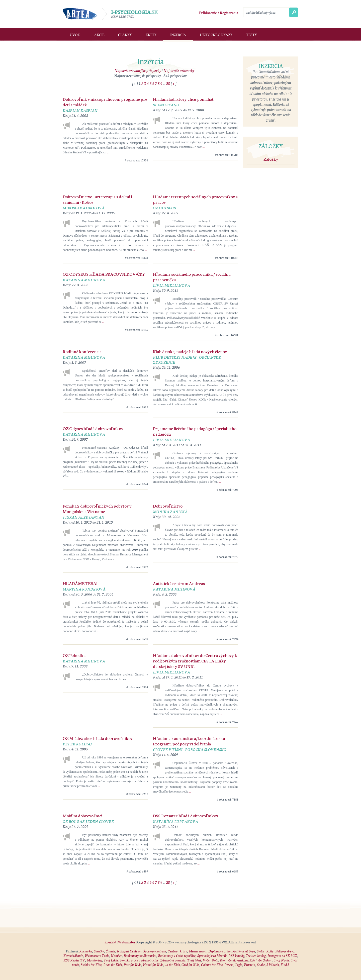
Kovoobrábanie (73, 956)
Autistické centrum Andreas (179, 583)
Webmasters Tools (97, 956)
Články (125, 35)
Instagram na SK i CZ (282, 956)
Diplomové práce (219, 951)
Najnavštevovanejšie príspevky (138, 70)
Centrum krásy (177, 951)
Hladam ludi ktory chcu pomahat (183, 99)
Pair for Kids (132, 965)
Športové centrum (155, 951)
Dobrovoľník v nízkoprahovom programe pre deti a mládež (105, 102)
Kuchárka (86, 951)
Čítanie (110, 951)
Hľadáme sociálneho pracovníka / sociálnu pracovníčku (192, 276)
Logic (239, 965)
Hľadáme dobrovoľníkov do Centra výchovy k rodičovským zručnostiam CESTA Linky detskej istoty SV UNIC (195, 660)
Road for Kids (113, 965)
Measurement (198, 951)
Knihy (151, 35)
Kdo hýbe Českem (261, 960)
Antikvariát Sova (244, 951)
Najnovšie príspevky (179, 70)
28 (168, 83)
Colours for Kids (212, 965)
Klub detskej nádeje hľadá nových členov (190, 351)
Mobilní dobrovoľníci (82, 815)
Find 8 (285, 965)
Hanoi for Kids (153, 965)
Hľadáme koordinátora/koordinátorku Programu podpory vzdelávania (189, 741)
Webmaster (127, 942)
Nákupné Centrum (129, 951)
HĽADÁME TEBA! (80, 583)
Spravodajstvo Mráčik (212, 956)
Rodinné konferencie (82, 351)
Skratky (99, 951)
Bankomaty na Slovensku (140, 956)
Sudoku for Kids (91, 965)
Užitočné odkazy (216, 35)
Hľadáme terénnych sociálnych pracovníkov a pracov (195, 199)
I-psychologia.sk (130, 14)
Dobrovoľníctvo (168, 506)
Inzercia (178, 35)
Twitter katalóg (256, 956)
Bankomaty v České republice (177, 956)
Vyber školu (210, 960)
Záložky (271, 159)
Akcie (99, 35)
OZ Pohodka (74, 655)
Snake (261, 965)
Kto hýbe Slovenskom (234, 960)
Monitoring (94, 960)
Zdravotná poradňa (173, 960)
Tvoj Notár (282, 960)
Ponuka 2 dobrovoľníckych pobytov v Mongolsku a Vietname (97, 508)
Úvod (75, 35)
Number (116, 956)
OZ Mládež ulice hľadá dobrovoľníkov (98, 738)
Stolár (261, 951)
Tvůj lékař (194, 960)
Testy (252, 35)
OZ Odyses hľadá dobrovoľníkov (93, 428)
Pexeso (229, 965)
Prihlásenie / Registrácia (219, 13)
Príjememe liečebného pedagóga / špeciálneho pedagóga (195, 431)
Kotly (270, 951)
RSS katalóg (236, 956)
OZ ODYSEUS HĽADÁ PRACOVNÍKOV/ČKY (104, 274)
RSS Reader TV (74, 960)
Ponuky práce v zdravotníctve (139, 960)
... (108, 152)
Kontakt (110, 942)
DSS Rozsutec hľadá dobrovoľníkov (186, 815)
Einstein (250, 965)
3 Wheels (273, 965)
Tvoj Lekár (111, 960)
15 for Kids (172, 965)
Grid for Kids (190, 965)
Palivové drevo (285, 951)
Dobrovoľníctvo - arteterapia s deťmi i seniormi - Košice (97, 199)
